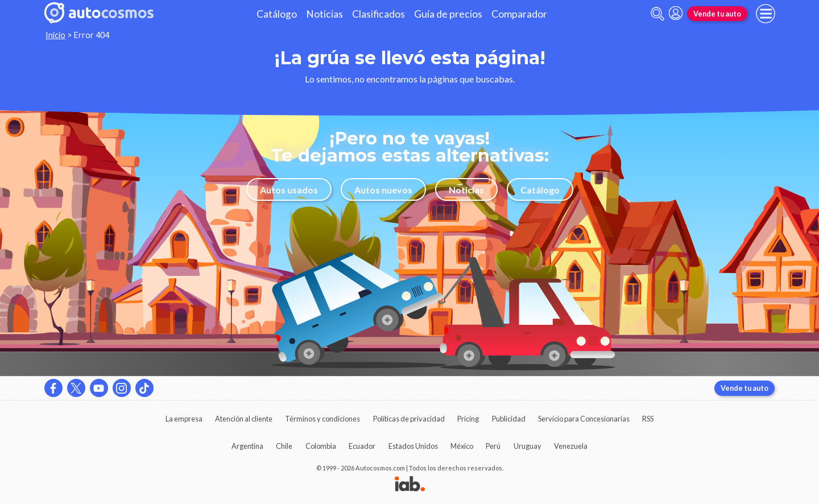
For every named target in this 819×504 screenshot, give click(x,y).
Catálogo (277, 14)
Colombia (321, 446)
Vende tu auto (717, 14)
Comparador (519, 14)
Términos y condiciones (322, 419)
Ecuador (362, 446)
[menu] (766, 14)
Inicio (55, 35)
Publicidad (509, 419)
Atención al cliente (244, 419)
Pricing (468, 419)
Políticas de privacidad (409, 419)
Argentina (247, 446)
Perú (493, 446)
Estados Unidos (413, 446)
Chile (284, 446)
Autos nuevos (383, 190)
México (462, 446)
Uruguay (528, 446)
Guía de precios (448, 14)
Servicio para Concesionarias (584, 419)
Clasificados (379, 14)
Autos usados (289, 190)
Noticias (324, 14)
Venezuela (571, 446)
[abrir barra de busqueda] (657, 14)
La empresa (184, 419)
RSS (648, 419)
